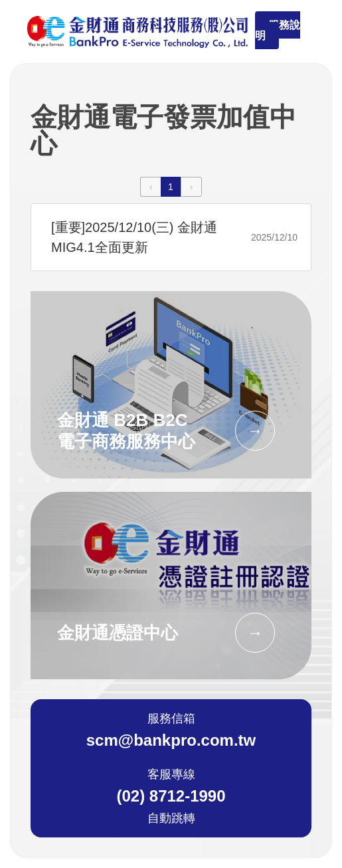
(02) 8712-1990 (171, 796)
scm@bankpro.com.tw (171, 740)
